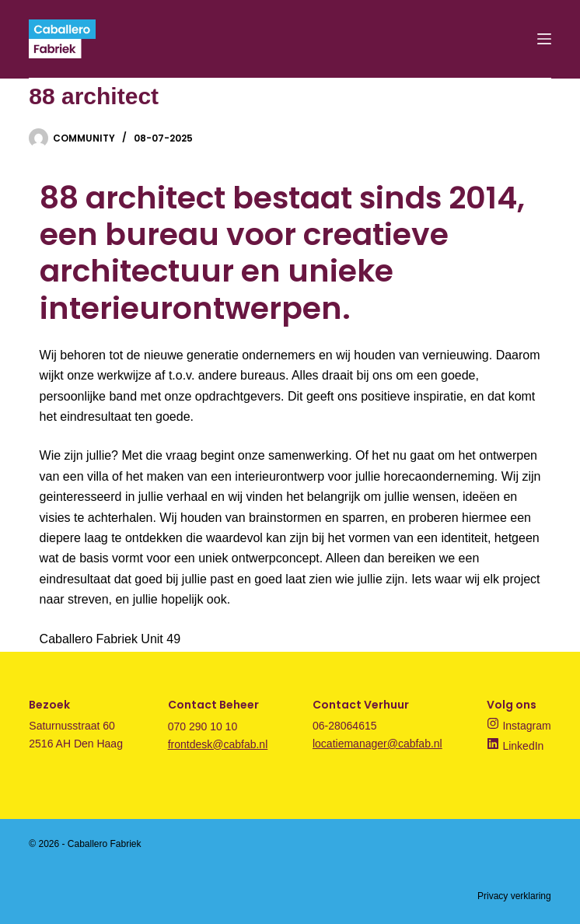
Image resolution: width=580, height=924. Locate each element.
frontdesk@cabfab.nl (218, 744)
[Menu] (544, 39)
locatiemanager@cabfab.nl (377, 744)
